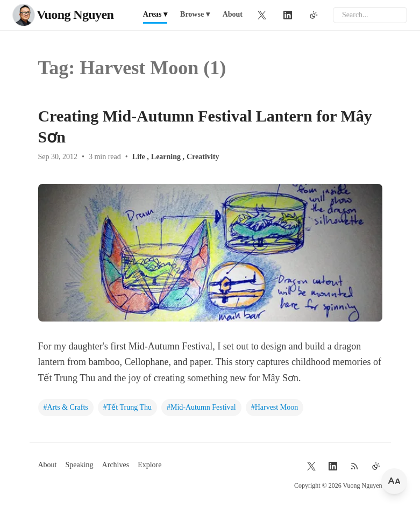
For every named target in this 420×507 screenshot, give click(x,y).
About (233, 14)
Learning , (168, 157)
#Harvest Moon (275, 407)
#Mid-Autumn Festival (201, 407)
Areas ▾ (155, 14)
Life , (141, 157)
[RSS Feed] (354, 466)
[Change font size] (394, 481)
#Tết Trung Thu (127, 407)
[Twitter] (262, 15)
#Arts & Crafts (66, 407)
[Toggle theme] (314, 15)
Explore (150, 465)
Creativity (203, 157)
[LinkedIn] (288, 15)
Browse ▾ (195, 14)
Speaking (80, 465)
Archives (116, 465)
